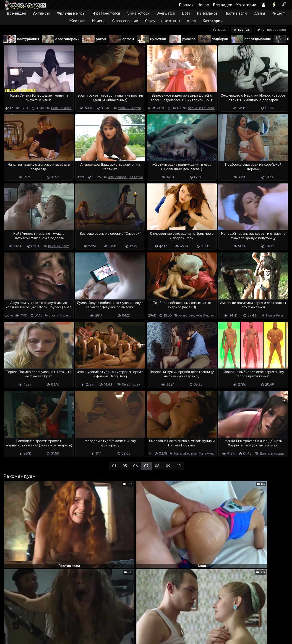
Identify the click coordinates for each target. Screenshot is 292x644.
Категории (246, 5)
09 (168, 466)
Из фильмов (207, 13)
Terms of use (26, 622)
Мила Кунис (207, 454)
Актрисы (41, 13)
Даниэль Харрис (272, 454)
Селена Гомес (61, 108)
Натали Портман (186, 454)
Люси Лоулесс (60, 316)
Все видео (223, 5)
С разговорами (125, 21)
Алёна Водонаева (201, 108)
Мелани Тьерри (129, 108)
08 (157, 466)
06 (136, 466)
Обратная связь (51, 622)
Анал (191, 21)
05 (125, 466)
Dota (186, 13)
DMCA (10, 622)
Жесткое (77, 21)
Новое (203, 5)
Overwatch (166, 13)
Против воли (236, 13)
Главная (186, 5)
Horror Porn (275, 316)
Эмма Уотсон (138, 13)
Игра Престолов (106, 13)
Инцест (278, 13)
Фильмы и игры (71, 13)
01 (114, 466)
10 (179, 466)
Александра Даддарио (126, 177)
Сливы (259, 13)
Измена (99, 21)
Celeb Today (131, 385)
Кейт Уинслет (59, 246)
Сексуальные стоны (163, 21)
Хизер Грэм (186, 316)
